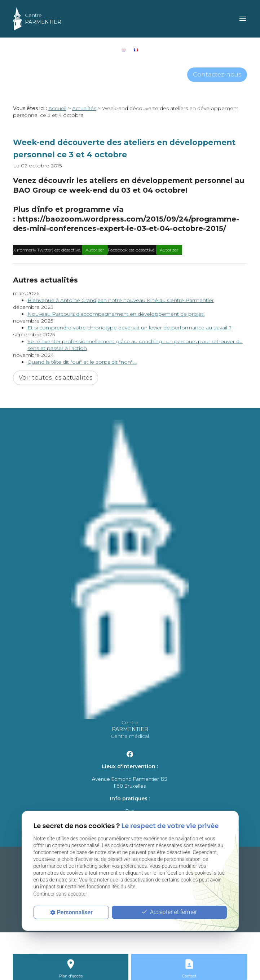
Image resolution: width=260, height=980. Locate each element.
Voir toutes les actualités (56, 378)
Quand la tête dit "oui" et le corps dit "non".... (82, 362)
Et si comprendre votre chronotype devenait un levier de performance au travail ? (129, 328)
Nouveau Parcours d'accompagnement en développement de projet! (116, 314)
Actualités (84, 108)
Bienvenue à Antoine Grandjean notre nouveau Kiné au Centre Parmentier (121, 300)
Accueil (57, 108)
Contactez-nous (217, 75)
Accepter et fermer (169, 912)
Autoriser (95, 250)
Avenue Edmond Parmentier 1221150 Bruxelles (130, 783)
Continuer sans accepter (60, 894)
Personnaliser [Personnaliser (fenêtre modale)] (75, 912)
